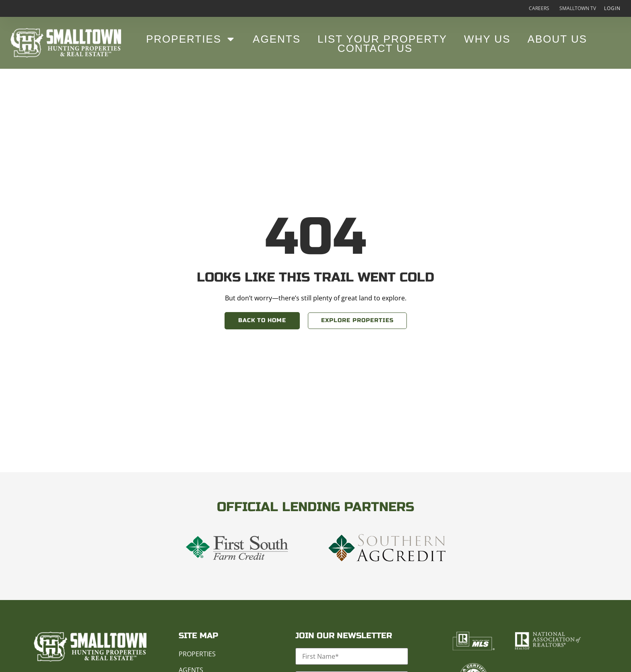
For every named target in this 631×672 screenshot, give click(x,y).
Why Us (487, 39)
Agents (277, 39)
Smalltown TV (578, 8)
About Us (557, 39)
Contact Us (375, 48)
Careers (539, 8)
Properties (191, 39)
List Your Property (382, 39)
